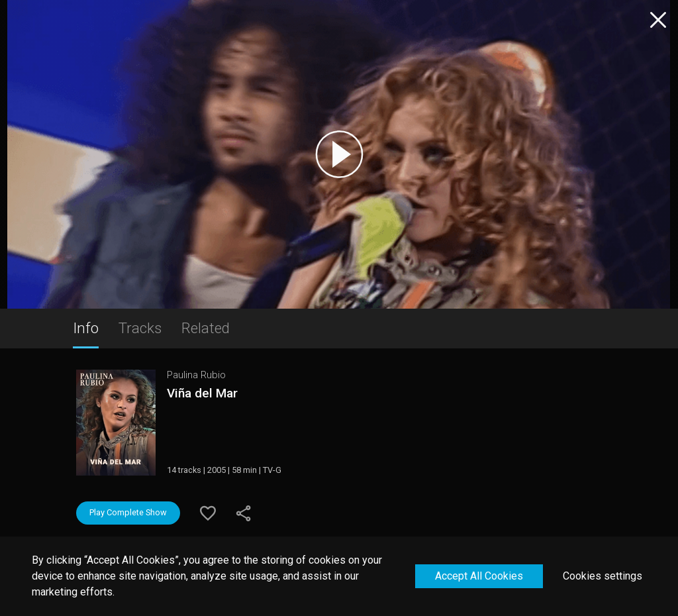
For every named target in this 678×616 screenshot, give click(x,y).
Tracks (140, 328)
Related (206, 328)
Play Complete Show (128, 512)
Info (86, 328)
